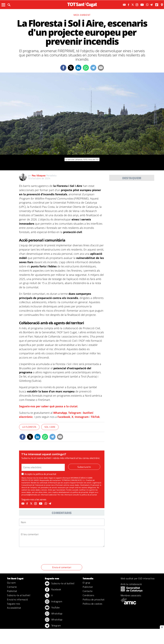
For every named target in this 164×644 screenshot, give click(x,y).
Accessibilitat (14, 608)
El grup (86, 583)
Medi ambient (82, 15)
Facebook (64, 417)
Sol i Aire (50, 427)
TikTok (95, 417)
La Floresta (29, 427)
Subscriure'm (84, 467)
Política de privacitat (94, 599)
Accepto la (39, 474)
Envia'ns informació (17, 599)
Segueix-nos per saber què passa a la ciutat (48, 406)
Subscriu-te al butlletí (19, 595)
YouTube (52, 608)
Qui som (11, 583)
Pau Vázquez (39, 175)
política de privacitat (46, 474)
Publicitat (12, 591)
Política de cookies (92, 604)
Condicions (88, 595)
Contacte (12, 587)
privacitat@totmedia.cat (31, 495)
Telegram (75, 413)
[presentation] (42, 556)
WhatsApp (60, 413)
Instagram (82, 417)
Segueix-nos (14, 604)
